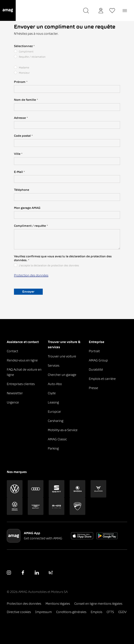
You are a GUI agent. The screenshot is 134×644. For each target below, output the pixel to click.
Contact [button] (12, 351)
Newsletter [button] (15, 393)
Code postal (23, 136)
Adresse (21, 118)
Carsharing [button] (56, 421)
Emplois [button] (96, 612)
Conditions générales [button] (71, 612)
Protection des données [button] (24, 604)
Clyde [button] (52, 393)
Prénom (21, 82)
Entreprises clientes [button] (21, 384)
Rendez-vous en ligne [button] (22, 360)
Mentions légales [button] (58, 604)
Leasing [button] (53, 402)
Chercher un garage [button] (62, 375)
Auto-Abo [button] (55, 384)
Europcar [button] (54, 412)
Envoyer (28, 292)
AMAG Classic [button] (57, 439)
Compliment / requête (31, 226)
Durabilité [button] (96, 370)
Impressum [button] (44, 612)
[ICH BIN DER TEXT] (67, 89)
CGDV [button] (122, 612)
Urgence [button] (13, 402)
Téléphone (22, 190)
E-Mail (19, 172)
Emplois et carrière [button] (102, 379)
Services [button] (54, 366)
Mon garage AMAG (27, 208)
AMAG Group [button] (98, 360)
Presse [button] (93, 388)
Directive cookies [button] (19, 612)
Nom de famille (26, 100)
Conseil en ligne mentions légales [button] (98, 604)
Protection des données (31, 275)
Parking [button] (53, 448)
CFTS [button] (110, 612)
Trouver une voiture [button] (62, 356)
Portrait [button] (94, 351)
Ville (18, 154)
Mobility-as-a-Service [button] (63, 430)
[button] (8, 10)
